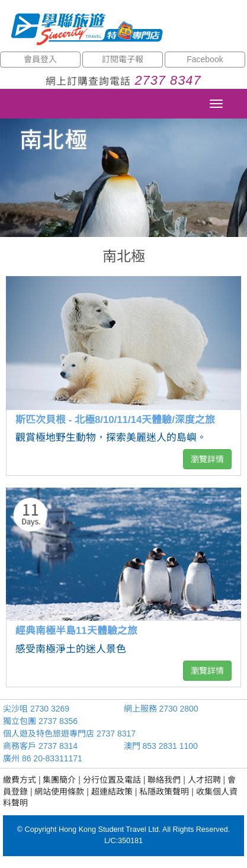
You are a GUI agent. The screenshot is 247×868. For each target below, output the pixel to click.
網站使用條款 (59, 792)
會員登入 (40, 59)
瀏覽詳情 (207, 459)
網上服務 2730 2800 (161, 709)
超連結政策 (112, 792)
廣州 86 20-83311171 (43, 758)
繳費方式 (20, 780)
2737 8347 (168, 80)
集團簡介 (59, 780)
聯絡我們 (164, 780)
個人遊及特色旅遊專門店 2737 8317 (69, 734)
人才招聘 (204, 780)
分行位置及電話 (112, 780)
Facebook (205, 59)
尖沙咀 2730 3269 (36, 709)
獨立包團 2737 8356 (40, 721)
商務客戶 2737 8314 (40, 746)
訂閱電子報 (123, 59)
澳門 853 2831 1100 (161, 746)
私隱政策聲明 (164, 792)
